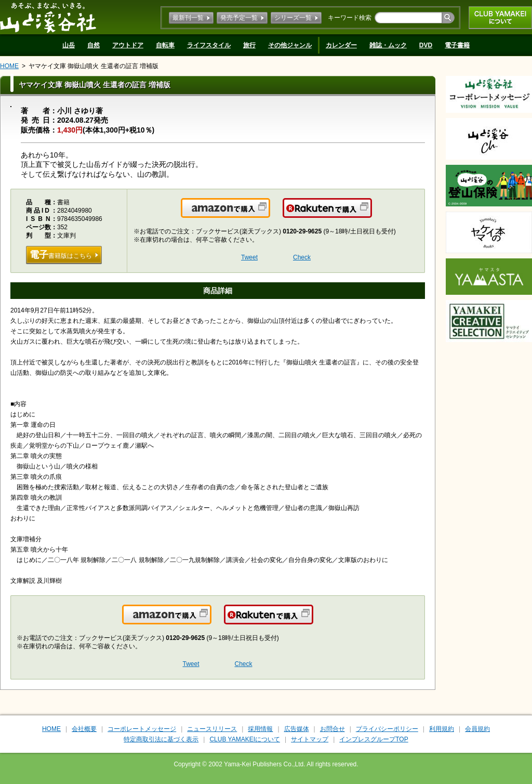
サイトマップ (310, 739)
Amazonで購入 (269, 214)
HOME (9, 66)
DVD (426, 45)
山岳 (69, 45)
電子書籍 (457, 45)
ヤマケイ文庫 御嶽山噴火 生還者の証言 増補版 (94, 66)
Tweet (249, 257)
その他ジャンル (290, 45)
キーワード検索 (350, 18)
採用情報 (260, 729)
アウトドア (128, 45)
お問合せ (332, 729)
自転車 (165, 45)
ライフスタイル (209, 45)
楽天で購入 (371, 214)
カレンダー (341, 45)
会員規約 (477, 729)
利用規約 (442, 729)
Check (302, 257)
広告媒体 (297, 729)
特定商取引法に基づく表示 (161, 739)
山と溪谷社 (48, 17)
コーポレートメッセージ (142, 729)
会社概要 (84, 729)
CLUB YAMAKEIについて (500, 18)
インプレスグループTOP (374, 739)
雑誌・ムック (388, 45)
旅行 (249, 45)
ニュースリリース (212, 729)
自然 (94, 45)
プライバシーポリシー (387, 729)
